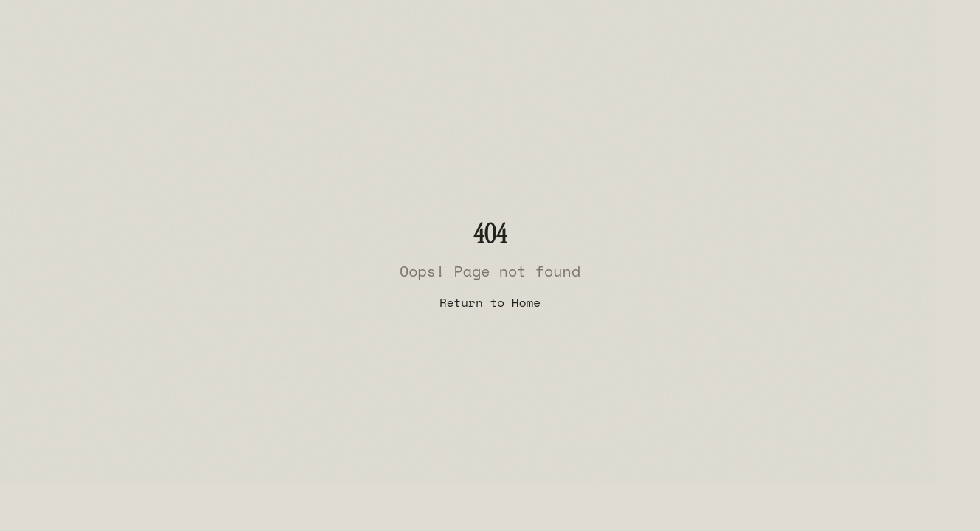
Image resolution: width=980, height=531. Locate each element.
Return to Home (490, 302)
